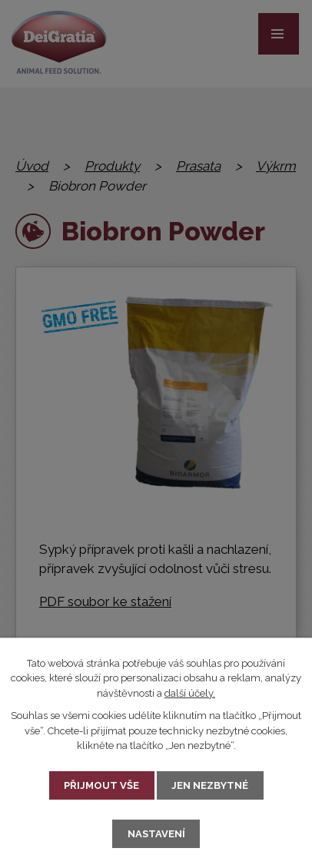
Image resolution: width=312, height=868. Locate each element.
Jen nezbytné (210, 785)
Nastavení (156, 834)
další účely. (190, 693)
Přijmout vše (101, 785)
